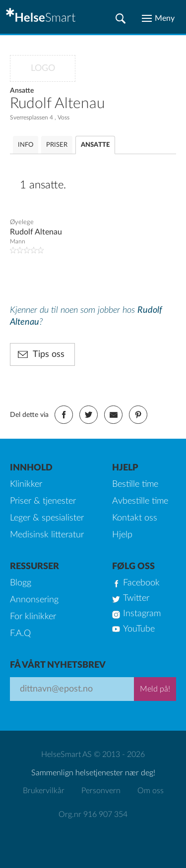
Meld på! (155, 689)
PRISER (57, 145)
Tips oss (49, 354)
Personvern (101, 791)
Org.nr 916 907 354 (93, 814)
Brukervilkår (44, 791)
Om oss (151, 791)
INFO (26, 145)
